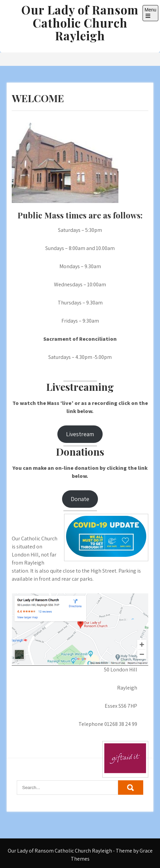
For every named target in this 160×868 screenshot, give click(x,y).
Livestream (80, 434)
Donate (80, 499)
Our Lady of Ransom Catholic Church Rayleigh (80, 23)
